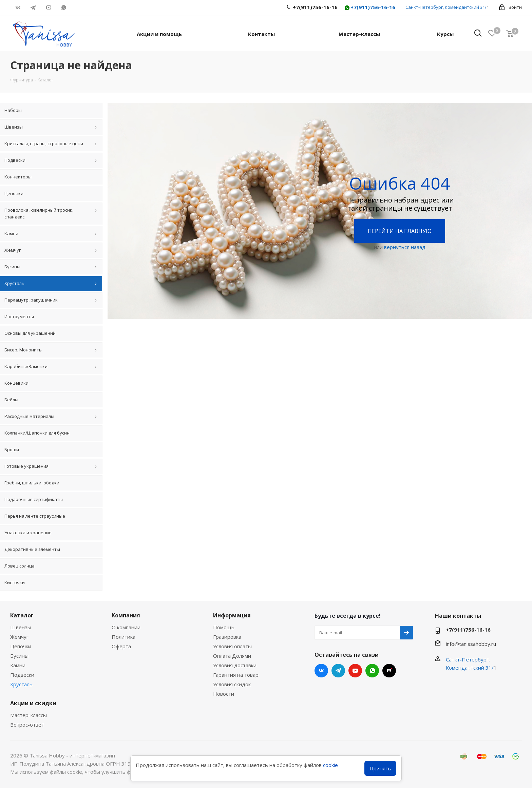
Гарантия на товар (236, 675)
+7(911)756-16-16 (369, 8)
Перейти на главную (400, 231)
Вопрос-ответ (27, 725)
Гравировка (227, 637)
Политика (123, 637)
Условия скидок (232, 684)
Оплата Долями (232, 656)
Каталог (22, 615)
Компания (126, 615)
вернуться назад (405, 247)
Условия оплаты (232, 646)
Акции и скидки (33, 703)
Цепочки (21, 646)
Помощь (224, 627)
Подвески (22, 675)
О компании (126, 627)
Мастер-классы (28, 715)
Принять (380, 768)
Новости (224, 694)
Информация (232, 615)
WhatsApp (64, 7)
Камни (18, 665)
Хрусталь (21, 684)
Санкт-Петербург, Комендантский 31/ (446, 7)
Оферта (121, 646)
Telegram (33, 7)
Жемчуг (19, 637)
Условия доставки (235, 665)
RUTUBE (79, 7)
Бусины (19, 656)
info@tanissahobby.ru (471, 644)
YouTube (48, 7)
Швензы (21, 627)
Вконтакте (18, 7)
